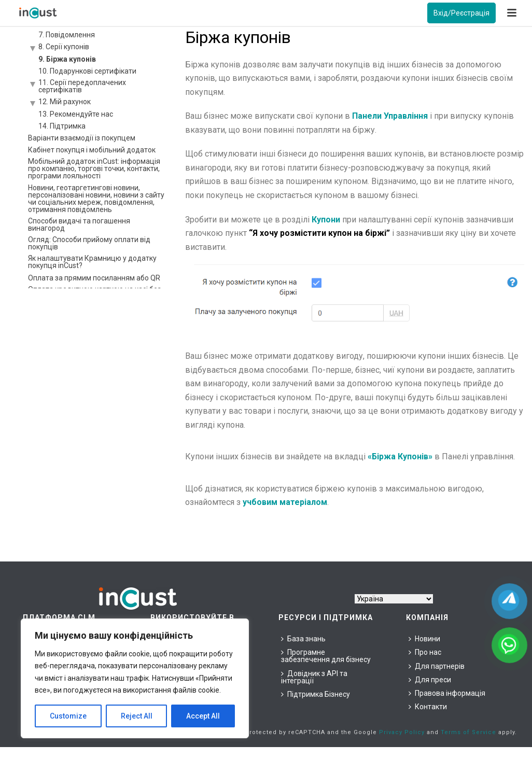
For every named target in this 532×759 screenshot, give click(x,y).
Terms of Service (468, 732)
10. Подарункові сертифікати (87, 71)
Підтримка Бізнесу (316, 694)
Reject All (137, 716)
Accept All (203, 716)
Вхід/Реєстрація (461, 13)
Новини (424, 639)
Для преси (430, 680)
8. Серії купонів (64, 47)
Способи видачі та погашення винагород (79, 224)
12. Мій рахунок (65, 102)
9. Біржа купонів (67, 59)
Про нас (425, 652)
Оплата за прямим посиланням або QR (94, 278)
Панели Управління (390, 116)
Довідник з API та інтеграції (314, 677)
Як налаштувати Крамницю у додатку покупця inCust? (92, 262)
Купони (326, 220)
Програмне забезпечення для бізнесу (326, 656)
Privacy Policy (402, 732)
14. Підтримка (62, 126)
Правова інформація (447, 693)
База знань (303, 639)
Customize (68, 716)
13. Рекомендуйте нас (76, 114)
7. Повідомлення (67, 35)
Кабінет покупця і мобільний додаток (92, 150)
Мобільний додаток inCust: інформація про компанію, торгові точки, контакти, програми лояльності (94, 168)
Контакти (428, 707)
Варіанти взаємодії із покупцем (82, 138)
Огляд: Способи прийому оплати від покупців (89, 243)
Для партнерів (437, 666)
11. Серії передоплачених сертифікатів (82, 86)
